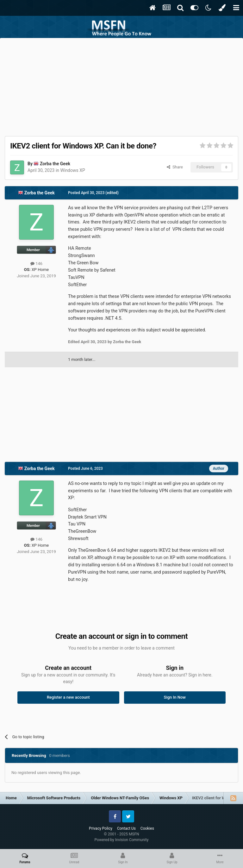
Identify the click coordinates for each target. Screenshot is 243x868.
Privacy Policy (101, 828)
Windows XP (73, 170)
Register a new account (68, 697)
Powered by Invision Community (122, 840)
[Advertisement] (121, 85)
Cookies (147, 828)
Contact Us (126, 828)
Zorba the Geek (55, 164)
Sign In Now (175, 697)
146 (36, 264)
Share (175, 167)
